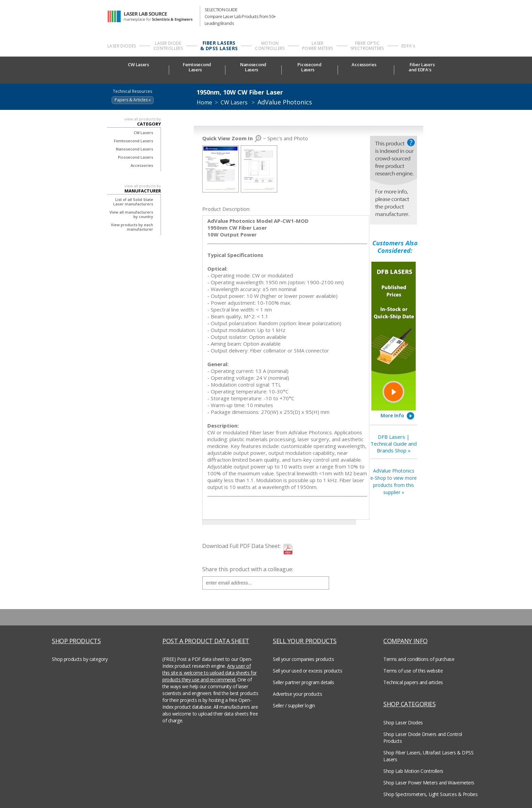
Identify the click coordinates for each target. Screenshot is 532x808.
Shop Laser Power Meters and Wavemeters (429, 783)
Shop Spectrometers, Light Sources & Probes (430, 794)
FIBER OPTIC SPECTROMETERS (367, 46)
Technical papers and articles (413, 682)
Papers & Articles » (133, 100)
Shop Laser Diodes (403, 723)
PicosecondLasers (309, 67)
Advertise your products (297, 694)
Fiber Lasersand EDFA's (422, 67)
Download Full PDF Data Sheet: (241, 546)
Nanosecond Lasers (135, 149)
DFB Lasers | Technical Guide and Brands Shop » (394, 444)
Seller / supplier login (294, 705)
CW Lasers (141, 65)
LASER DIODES (122, 46)
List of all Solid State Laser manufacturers (133, 202)
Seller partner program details (303, 682)
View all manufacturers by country (131, 214)
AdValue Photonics (285, 102)
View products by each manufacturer (132, 227)
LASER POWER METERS (318, 46)
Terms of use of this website (413, 671)
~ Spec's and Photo (255, 138)
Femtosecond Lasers (134, 141)
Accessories (366, 65)
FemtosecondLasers (197, 67)
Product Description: (226, 209)
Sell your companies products (303, 659)
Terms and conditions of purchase (419, 659)
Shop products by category (80, 659)
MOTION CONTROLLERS (270, 46)
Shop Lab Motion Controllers (413, 771)
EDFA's (408, 46)
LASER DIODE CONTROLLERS (168, 46)
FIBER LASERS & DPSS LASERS (219, 46)
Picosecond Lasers (136, 157)
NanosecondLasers (253, 67)
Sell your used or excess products (307, 671)
